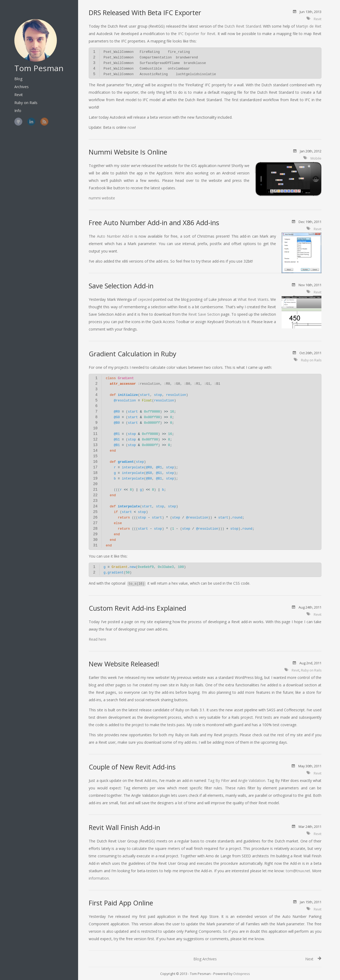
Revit (14, 88)
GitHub (13, 115)
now (131, 127)
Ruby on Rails (21, 96)
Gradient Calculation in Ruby (133, 354)
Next (309, 959)
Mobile (316, 158)
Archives (16, 80)
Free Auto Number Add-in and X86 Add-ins (154, 222)
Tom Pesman (34, 61)
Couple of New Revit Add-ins (132, 767)
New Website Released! (124, 664)
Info (13, 104)
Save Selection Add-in (121, 286)
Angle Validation (252, 780)
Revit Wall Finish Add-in (124, 827)
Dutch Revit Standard (243, 26)
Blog (13, 72)
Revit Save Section (204, 314)
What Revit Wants (253, 299)
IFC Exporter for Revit (197, 34)
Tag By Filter (219, 780)
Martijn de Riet (309, 26)
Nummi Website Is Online (128, 152)
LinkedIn (26, 115)
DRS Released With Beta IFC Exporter (145, 12)
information (99, 878)
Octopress (242, 974)
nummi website (102, 198)
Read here (97, 639)
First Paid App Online (121, 903)
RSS (39, 115)
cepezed (145, 299)
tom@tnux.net (298, 871)
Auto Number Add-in (115, 236)
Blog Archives (205, 959)
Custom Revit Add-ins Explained (137, 608)
